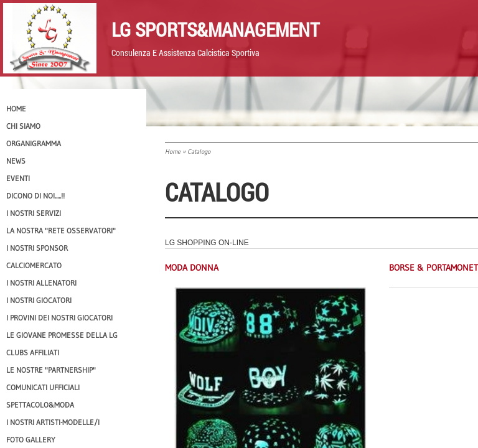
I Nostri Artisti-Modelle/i (53, 422)
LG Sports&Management (215, 29)
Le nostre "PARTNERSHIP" (51, 370)
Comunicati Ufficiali (43, 387)
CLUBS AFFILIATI (33, 352)
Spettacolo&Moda (40, 405)
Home (173, 152)
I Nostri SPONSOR (37, 248)
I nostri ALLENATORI (41, 283)
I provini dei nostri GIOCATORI (59, 318)
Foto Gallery (31, 440)
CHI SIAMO (23, 126)
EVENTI (18, 178)
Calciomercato (34, 265)
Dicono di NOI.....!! (35, 196)
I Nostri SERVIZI (34, 213)
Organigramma (34, 143)
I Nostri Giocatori (39, 300)
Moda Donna (192, 268)
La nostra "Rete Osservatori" (61, 231)
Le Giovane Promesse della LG (62, 335)
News (16, 161)
